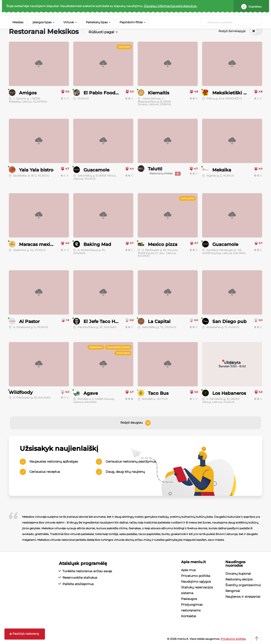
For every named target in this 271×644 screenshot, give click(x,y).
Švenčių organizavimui (243, 585)
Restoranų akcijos (239, 579)
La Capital (159, 321)
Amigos (28, 93)
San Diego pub (229, 321)
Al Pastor (29, 321)
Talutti (155, 169)
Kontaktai (189, 616)
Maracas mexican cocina (47, 244)
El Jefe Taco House (105, 321)
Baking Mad (97, 244)
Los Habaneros (229, 393)
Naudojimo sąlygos (196, 582)
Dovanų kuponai (238, 574)
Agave (91, 393)
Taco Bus (158, 393)
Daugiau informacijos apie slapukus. (170, 6)
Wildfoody (21, 392)
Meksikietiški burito (235, 93)
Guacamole (96, 170)
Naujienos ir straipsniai (243, 597)
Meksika (222, 170)
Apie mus (188, 570)
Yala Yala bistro (36, 170)
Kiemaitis (159, 93)
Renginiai (233, 591)
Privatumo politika (196, 576)
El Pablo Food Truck (107, 93)
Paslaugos (189, 599)
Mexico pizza (163, 244)
